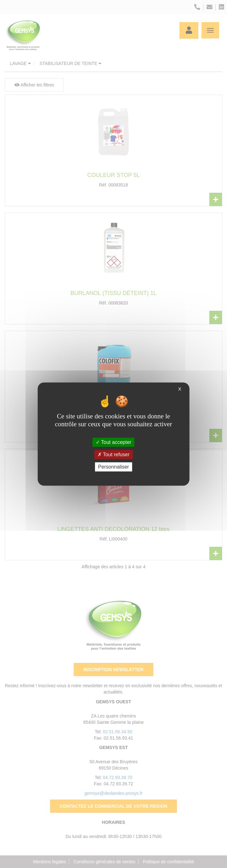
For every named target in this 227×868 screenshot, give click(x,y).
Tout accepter (114, 442)
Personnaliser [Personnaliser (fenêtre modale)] (114, 467)
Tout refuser (114, 455)
